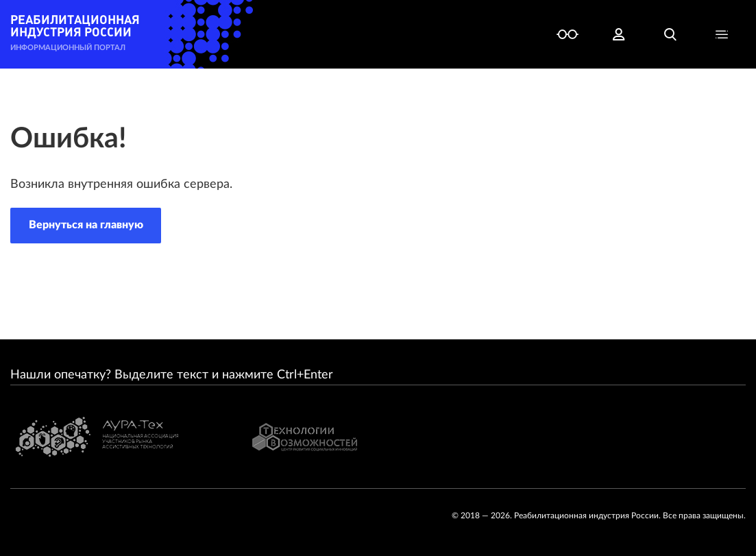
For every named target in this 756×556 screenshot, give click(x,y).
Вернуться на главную (86, 225)
